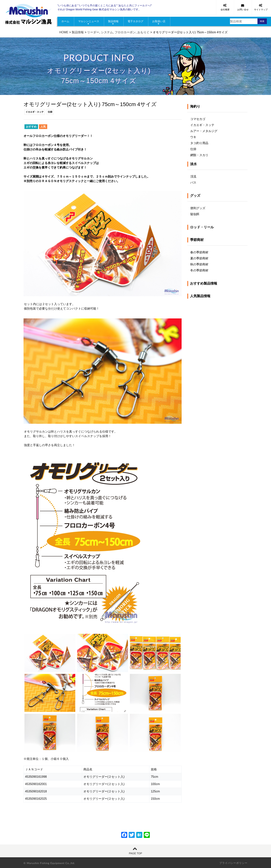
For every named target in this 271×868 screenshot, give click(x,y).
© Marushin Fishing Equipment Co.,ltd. (49, 863)
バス (193, 183)
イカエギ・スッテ (202, 125)
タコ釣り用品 (199, 143)
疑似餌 (195, 214)
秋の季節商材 (199, 264)
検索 (262, 21)
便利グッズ (198, 208)
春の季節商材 (199, 252)
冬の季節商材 (199, 270)
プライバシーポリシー (233, 863)
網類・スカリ (199, 155)
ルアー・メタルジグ (204, 131)
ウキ (193, 137)
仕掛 (193, 149)
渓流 (193, 177)
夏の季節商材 (199, 258)
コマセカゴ (198, 119)
